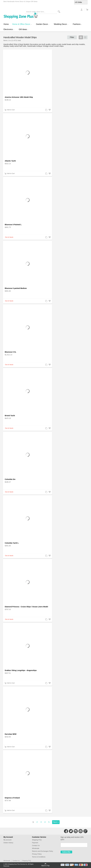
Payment (35, 843)
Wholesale (36, 848)
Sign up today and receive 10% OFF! (72, 838)
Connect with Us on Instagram (76, 831)
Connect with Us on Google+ (85, 831)
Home (6, 24)
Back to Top (45, 866)
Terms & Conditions (39, 857)
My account (7, 840)
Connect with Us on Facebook (66, 831)
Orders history (8, 843)
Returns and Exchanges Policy (42, 851)
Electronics (8, 29)
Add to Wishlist (49, 110)
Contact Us (36, 845)
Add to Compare (46, 110)
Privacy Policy (37, 854)
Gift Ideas (23, 29)
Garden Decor (42, 24)
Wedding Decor (60, 24)
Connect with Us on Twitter (71, 831)
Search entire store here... (36, 12)
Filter (72, 37)
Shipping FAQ (37, 840)
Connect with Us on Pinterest (81, 831)
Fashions (77, 24)
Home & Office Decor (21, 24)
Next (55, 822)
